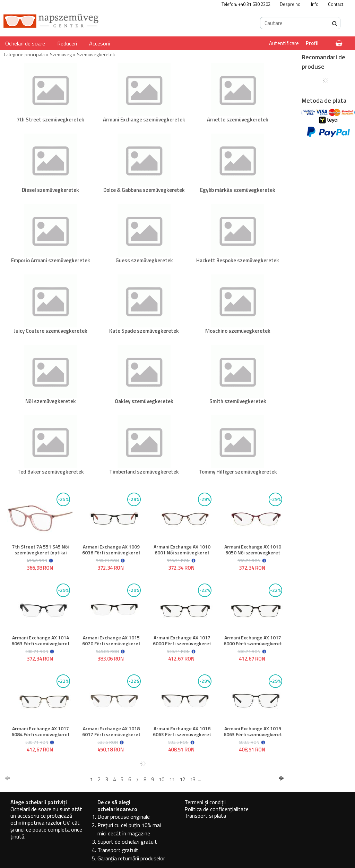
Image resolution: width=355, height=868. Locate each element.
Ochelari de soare (25, 43)
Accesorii (99, 43)
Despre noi (291, 4)
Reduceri (67, 43)
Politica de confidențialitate (217, 809)
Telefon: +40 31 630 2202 (246, 4)
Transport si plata (205, 816)
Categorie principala (24, 54)
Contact (336, 4)
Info (315, 4)
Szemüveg (61, 54)
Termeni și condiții (205, 802)
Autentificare (284, 43)
